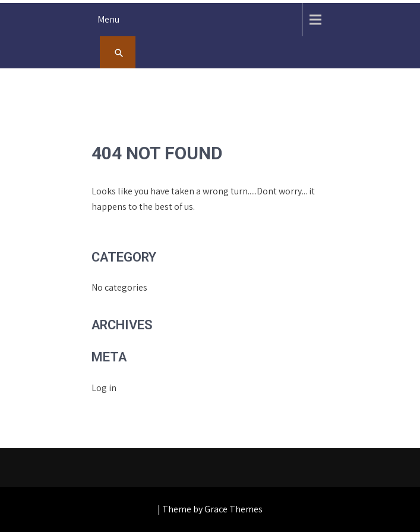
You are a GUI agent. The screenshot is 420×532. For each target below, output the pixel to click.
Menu (108, 19)
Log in (104, 388)
